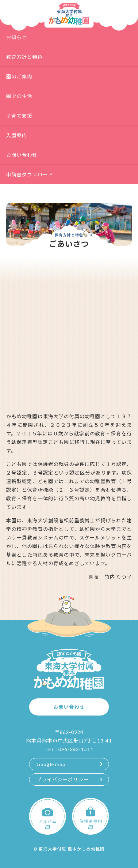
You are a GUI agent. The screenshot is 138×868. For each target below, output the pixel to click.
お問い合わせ (22, 155)
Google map (51, 764)
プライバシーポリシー (63, 779)
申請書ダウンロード (30, 174)
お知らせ (17, 37)
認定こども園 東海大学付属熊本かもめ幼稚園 (69, 14)
